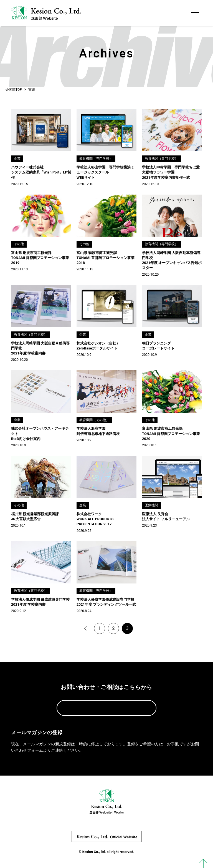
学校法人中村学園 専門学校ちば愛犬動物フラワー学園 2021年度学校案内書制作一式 (171, 172)
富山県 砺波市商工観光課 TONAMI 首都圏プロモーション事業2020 (171, 433)
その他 (19, 244)
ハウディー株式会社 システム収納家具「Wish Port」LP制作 (41, 172)
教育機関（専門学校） (96, 158)
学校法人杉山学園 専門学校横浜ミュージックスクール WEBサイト (105, 172)
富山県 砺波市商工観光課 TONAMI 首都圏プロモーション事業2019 (40, 258)
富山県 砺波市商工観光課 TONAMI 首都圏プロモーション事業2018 (106, 258)
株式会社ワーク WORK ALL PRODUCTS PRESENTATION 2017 (95, 519)
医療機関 (151, 505)
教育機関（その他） (94, 420)
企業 (17, 158)
